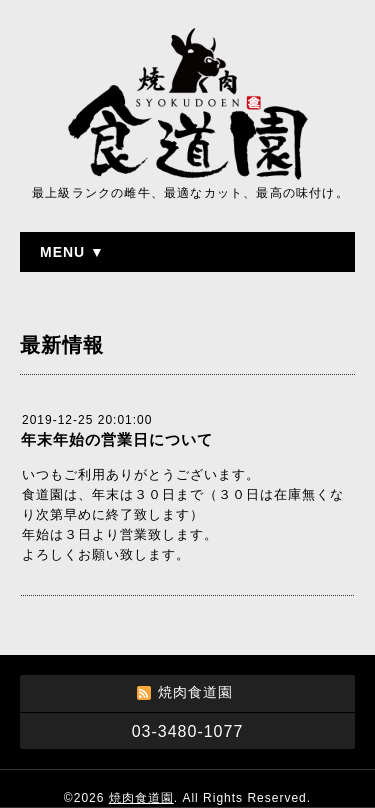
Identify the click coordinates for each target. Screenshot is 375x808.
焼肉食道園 (141, 798)
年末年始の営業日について (117, 439)
